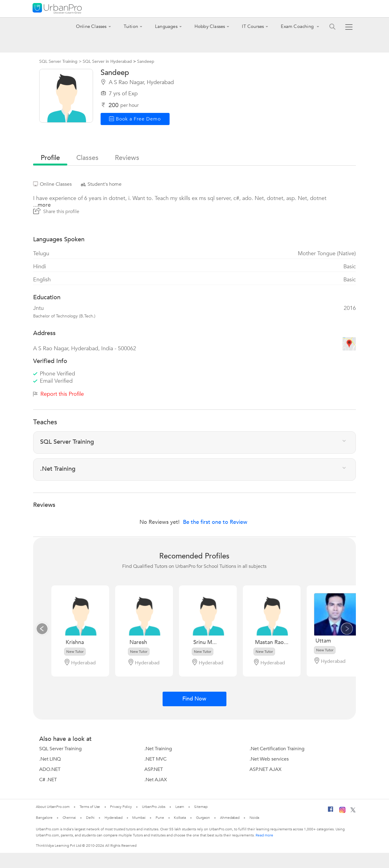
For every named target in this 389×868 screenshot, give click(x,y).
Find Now (194, 699)
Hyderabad (113, 818)
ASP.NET (154, 769)
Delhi (90, 818)
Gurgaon (203, 818)
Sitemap (201, 807)
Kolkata (180, 818)
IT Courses (253, 26)
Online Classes (91, 26)
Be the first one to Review (215, 522)
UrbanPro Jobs (154, 807)
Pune (160, 818)
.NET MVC (155, 759)
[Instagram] (342, 812)
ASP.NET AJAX (265, 769)
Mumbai (139, 818)
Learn (180, 807)
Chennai (69, 818)
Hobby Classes (210, 26)
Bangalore (44, 818)
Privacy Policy (121, 807)
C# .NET (48, 780)
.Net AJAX (156, 780)
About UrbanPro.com (53, 807)
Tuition (131, 26)
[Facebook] (331, 812)
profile (50, 158)
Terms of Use (90, 807)
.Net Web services (269, 759)
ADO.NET (50, 769)
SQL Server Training (60, 749)
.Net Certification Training (277, 749)
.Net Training (158, 749)
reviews (127, 158)
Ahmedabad (230, 818)
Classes (87, 158)
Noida (254, 818)
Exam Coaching (298, 26)
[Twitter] (353, 811)
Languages (166, 26)
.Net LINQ (50, 759)
